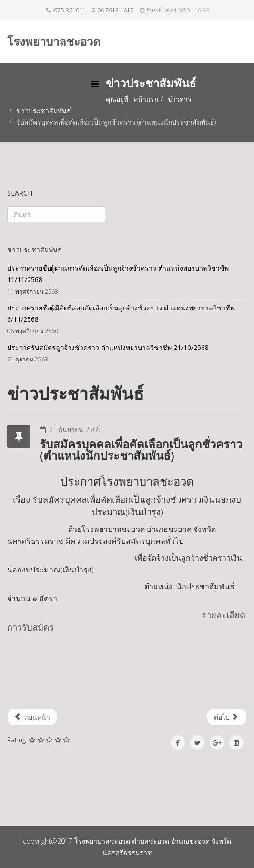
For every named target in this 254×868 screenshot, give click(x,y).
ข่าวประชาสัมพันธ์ (44, 111)
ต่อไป (226, 717)
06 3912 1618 (115, 10)
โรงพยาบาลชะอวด (54, 41)
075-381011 (70, 10)
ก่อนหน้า (32, 717)
